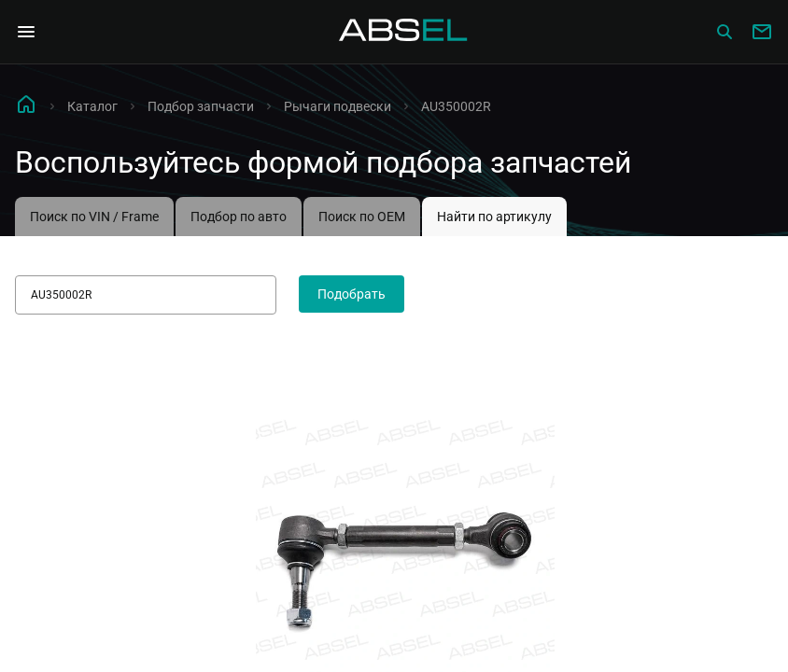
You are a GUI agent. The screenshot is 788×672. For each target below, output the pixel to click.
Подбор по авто (239, 217)
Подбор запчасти (201, 106)
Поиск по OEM (362, 217)
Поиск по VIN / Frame (94, 217)
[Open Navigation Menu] (26, 32)
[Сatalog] (725, 32)
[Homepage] (403, 32)
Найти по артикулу (494, 217)
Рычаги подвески (338, 106)
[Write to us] (762, 32)
